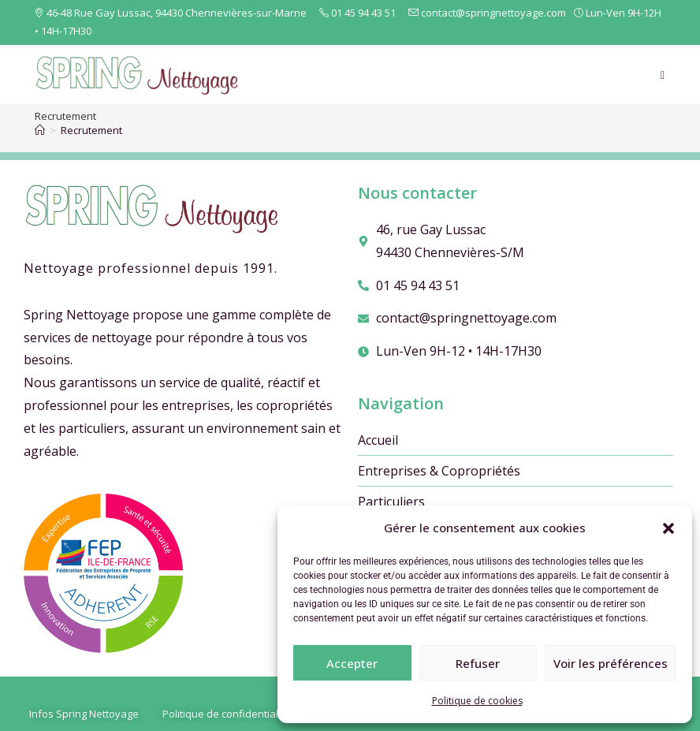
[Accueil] (40, 130)
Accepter (352, 663)
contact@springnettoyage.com (488, 13)
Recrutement (91, 130)
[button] (668, 528)
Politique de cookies (477, 701)
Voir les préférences (611, 663)
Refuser (478, 663)
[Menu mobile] (663, 75)
